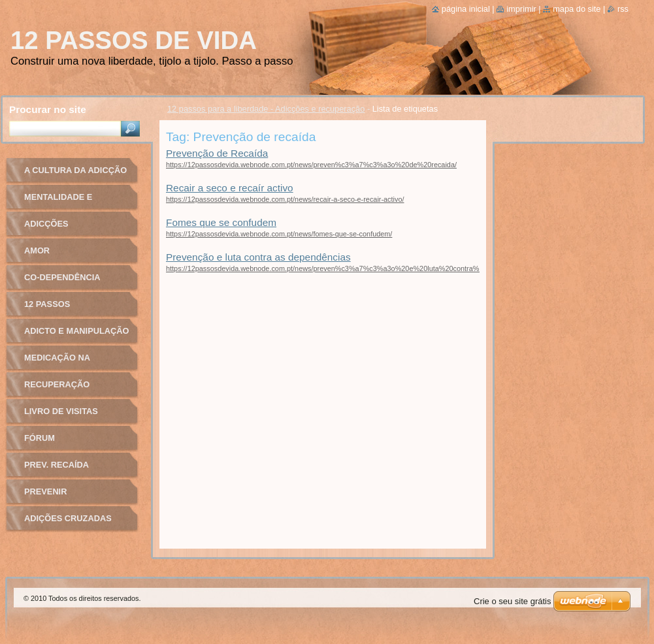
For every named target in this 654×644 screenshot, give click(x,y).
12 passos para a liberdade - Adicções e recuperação (266, 109)
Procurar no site (48, 109)
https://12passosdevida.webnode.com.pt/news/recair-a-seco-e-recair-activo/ (285, 199)
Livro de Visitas (61, 411)
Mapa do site (577, 9)
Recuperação (57, 384)
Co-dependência (62, 277)
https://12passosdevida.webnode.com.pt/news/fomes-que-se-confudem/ (279, 234)
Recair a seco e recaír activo (230, 188)
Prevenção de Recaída (217, 153)
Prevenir (45, 491)
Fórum (40, 438)
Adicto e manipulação (76, 331)
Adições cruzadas (68, 518)
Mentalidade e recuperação (58, 201)
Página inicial (466, 9)
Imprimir (521, 9)
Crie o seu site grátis (513, 601)
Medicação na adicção (57, 362)
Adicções (46, 224)
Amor (37, 250)
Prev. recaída (57, 465)
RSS (623, 9)
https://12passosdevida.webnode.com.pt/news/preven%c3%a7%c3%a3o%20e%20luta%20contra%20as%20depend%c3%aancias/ (372, 268)
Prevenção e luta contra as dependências (258, 257)
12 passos (47, 304)
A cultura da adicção (75, 170)
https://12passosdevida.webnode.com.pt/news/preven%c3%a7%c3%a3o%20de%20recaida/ (311, 165)
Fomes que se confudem (221, 222)
